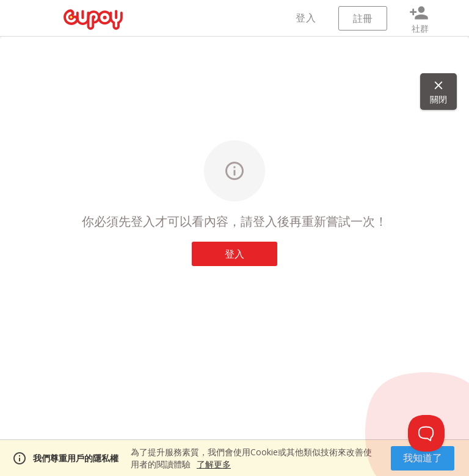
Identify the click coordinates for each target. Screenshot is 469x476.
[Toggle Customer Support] (426, 433)
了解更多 (214, 464)
